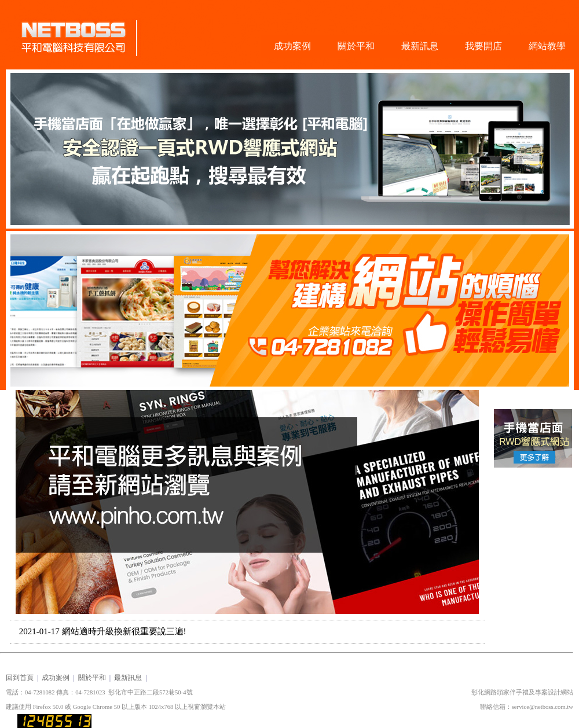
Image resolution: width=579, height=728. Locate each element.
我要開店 (483, 46)
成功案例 (292, 46)
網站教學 (547, 46)
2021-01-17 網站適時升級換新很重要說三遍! (103, 631)
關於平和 (356, 46)
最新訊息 (420, 46)
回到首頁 (20, 678)
